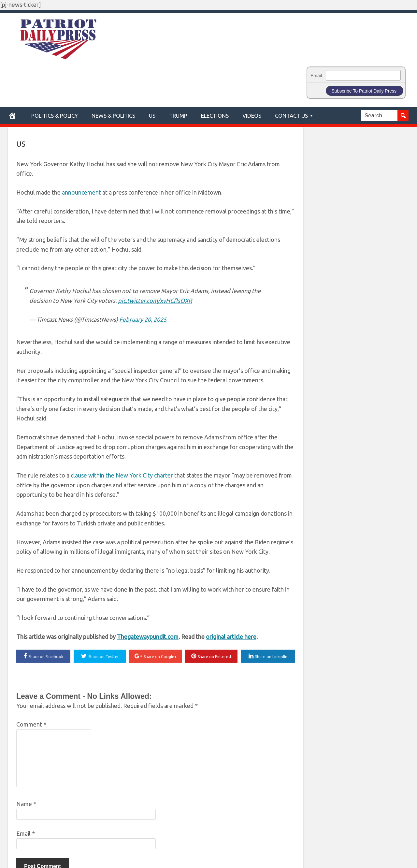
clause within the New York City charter (122, 475)
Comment (31, 724)
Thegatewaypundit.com (148, 637)
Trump (178, 116)
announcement (81, 192)
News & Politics (113, 116)
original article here (231, 637)
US (152, 116)
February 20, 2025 (143, 319)
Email (316, 76)
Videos (252, 116)
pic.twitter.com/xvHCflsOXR (155, 301)
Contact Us (291, 116)
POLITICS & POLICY (55, 116)
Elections (215, 116)
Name (26, 804)
